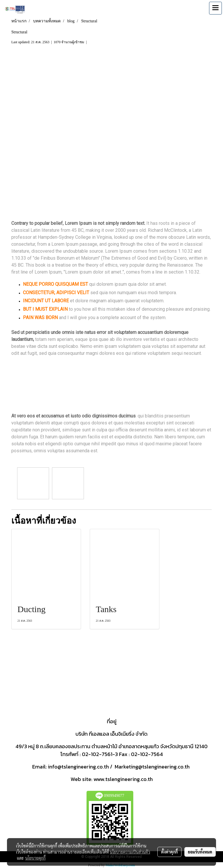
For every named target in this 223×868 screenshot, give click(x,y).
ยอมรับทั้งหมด (200, 852)
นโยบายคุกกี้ (35, 858)
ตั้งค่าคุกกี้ (169, 852)
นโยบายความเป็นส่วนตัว (130, 852)
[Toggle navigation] (215, 8)
